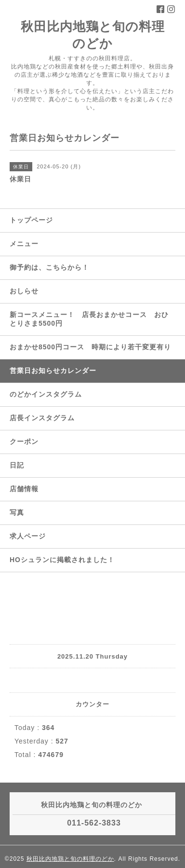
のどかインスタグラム (46, 394)
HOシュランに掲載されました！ (62, 560)
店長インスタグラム (42, 418)
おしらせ (24, 291)
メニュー (24, 244)
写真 (17, 512)
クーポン (24, 441)
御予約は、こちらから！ (49, 267)
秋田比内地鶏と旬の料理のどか (70, 859)
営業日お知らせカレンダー (53, 371)
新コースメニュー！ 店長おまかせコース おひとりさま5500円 (89, 319)
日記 (17, 465)
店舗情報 (24, 489)
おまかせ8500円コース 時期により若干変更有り (90, 347)
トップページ (31, 220)
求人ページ (28, 536)
